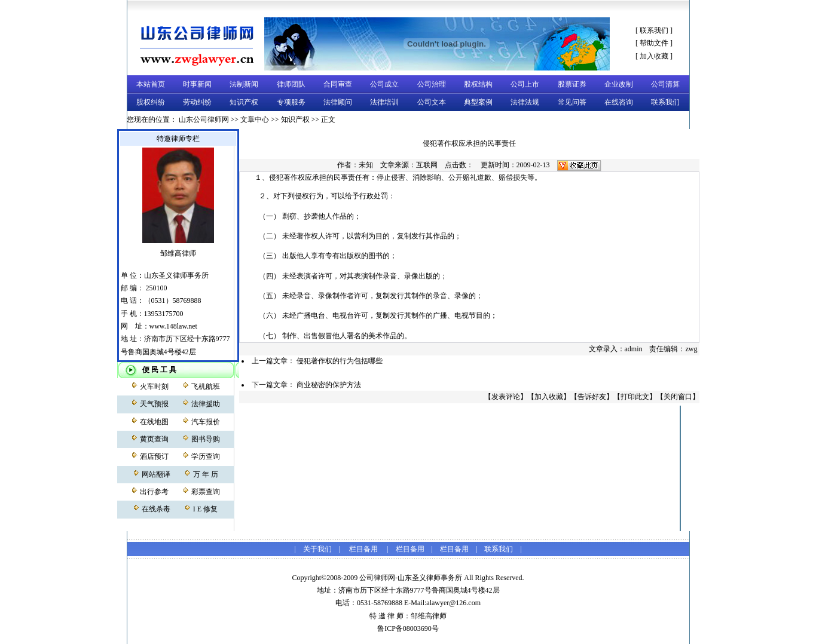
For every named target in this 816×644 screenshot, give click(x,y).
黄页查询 (154, 439)
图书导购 (206, 439)
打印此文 (635, 397)
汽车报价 (206, 422)
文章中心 (255, 119)
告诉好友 (592, 397)
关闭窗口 (678, 397)
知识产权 (295, 119)
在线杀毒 (156, 509)
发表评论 (506, 397)
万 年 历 (206, 474)
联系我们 (654, 30)
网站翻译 (156, 474)
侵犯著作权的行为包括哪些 (340, 361)
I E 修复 (205, 509)
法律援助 (206, 404)
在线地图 (154, 422)
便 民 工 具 (159, 370)
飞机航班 (206, 387)
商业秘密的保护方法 (329, 385)
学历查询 (206, 456)
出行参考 (154, 492)
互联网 (427, 165)
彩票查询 (206, 492)
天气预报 (154, 404)
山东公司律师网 (204, 119)
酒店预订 (154, 456)
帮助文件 (654, 43)
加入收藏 (654, 56)
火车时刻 (154, 387)
